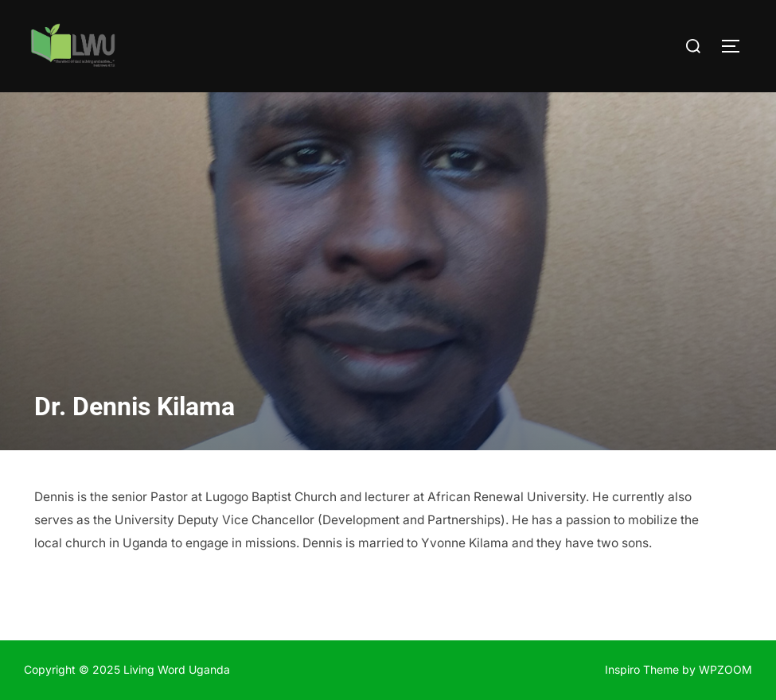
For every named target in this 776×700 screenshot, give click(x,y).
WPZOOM (725, 669)
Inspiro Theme (642, 669)
